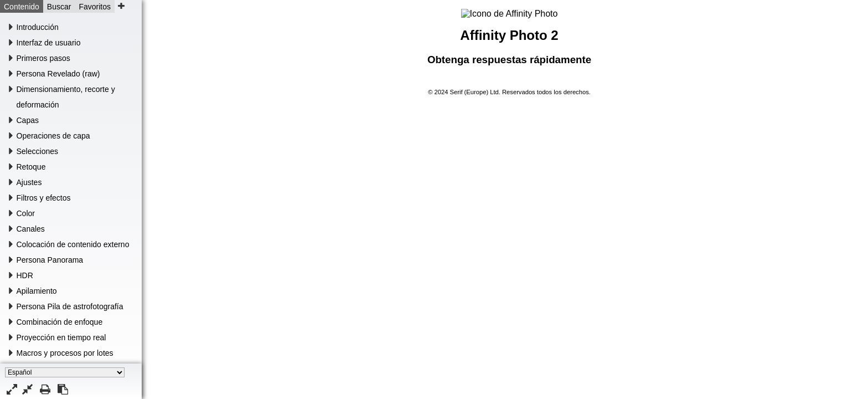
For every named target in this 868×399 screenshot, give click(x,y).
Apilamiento (37, 291)
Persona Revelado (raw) (58, 74)
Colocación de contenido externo (73, 244)
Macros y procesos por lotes (65, 353)
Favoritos (95, 7)
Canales (31, 229)
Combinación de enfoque (60, 322)
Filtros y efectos (44, 198)
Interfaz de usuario (49, 43)
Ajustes (29, 182)
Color (26, 213)
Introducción (38, 27)
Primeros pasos (43, 58)
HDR (25, 275)
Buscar (59, 7)
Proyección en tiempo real (61, 337)
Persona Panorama (50, 260)
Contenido (22, 7)
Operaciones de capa (53, 136)
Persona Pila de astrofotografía (70, 306)
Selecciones (38, 151)
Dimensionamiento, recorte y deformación (66, 97)
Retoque (31, 167)
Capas (28, 120)
